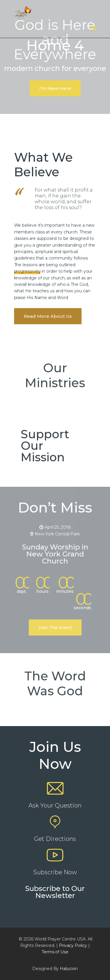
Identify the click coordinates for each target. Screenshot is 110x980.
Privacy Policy (73, 945)
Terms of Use (55, 952)
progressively (27, 271)
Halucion (69, 969)
